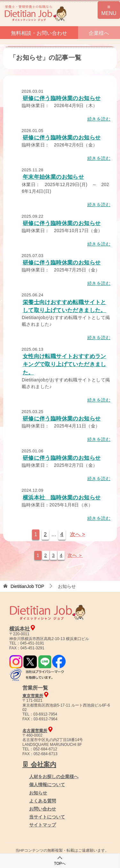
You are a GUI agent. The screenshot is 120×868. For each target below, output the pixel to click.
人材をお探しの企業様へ (54, 777)
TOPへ (60, 860)
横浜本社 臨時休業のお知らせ (62, 498)
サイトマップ (43, 825)
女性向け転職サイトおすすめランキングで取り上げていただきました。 (64, 364)
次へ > (78, 534)
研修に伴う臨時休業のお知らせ (62, 98)
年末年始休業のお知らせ (53, 177)
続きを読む (99, 119)
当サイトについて (47, 817)
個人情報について (47, 785)
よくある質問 (43, 801)
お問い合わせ (43, 809)
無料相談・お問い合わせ (39, 33)
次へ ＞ (75, 555)
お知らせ (38, 793)
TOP (27, 586)
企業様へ (99, 33)
